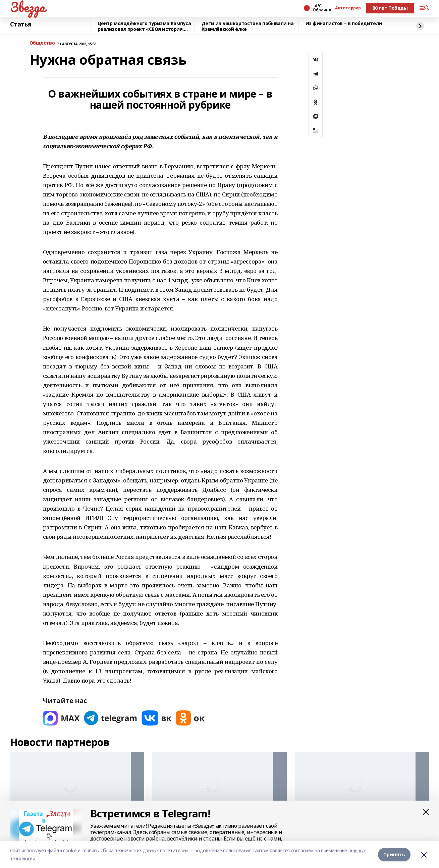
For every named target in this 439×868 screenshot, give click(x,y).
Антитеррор (348, 8)
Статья (21, 24)
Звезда (28, 7)
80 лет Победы (390, 8)
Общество (42, 43)
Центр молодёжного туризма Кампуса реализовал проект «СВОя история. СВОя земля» (144, 26)
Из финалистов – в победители (344, 24)
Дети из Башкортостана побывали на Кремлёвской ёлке (248, 26)
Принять (394, 854)
